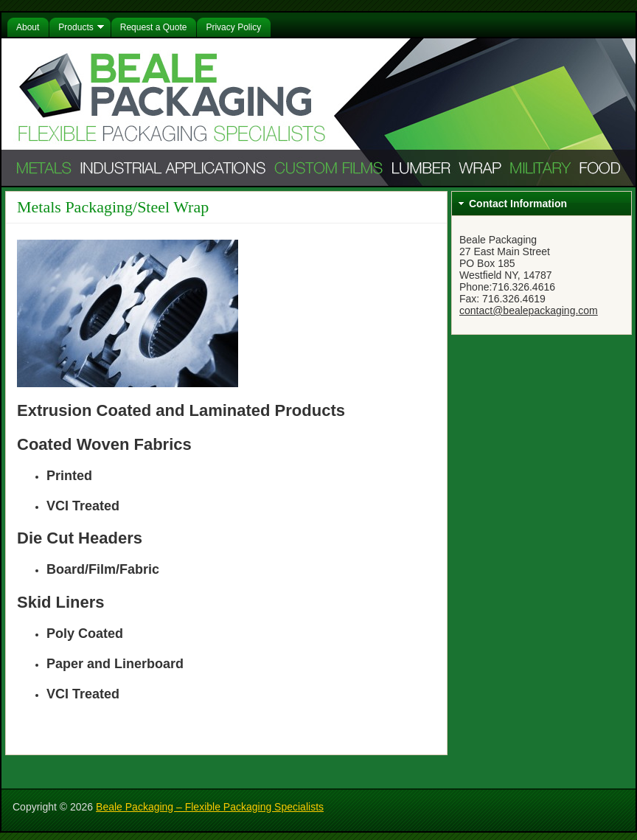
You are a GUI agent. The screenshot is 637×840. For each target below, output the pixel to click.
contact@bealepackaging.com (529, 310)
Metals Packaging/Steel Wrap (113, 207)
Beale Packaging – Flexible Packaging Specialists (210, 807)
